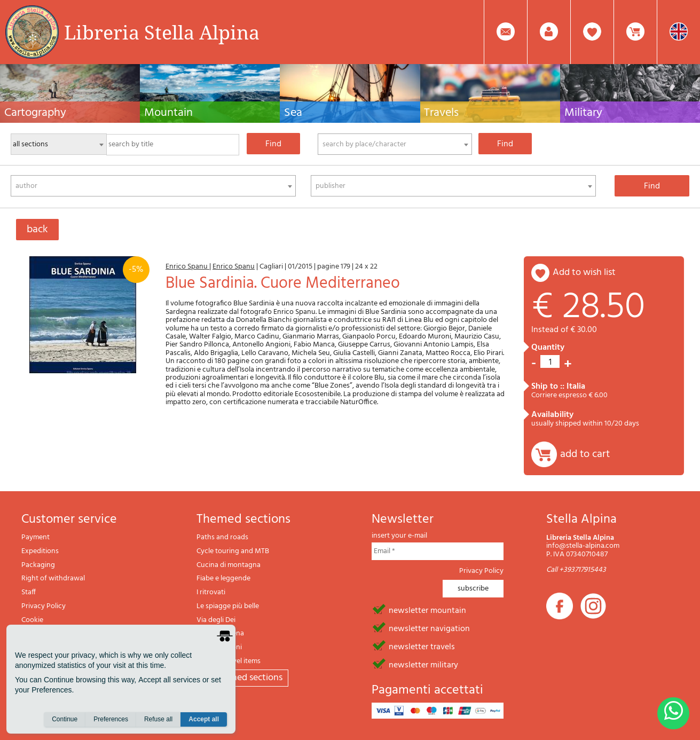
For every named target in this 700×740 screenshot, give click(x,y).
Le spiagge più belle (228, 606)
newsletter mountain (427, 610)
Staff (29, 592)
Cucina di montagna (229, 565)
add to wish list (584, 273)
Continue (65, 719)
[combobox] (395, 144)
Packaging (38, 565)
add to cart (585, 454)
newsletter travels (422, 646)
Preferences (111, 719)
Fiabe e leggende (223, 578)
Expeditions (40, 551)
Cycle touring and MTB (233, 551)
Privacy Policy (44, 606)
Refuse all (158, 719)
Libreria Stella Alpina (162, 32)
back (37, 230)
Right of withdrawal (53, 578)
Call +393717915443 (576, 570)
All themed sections (242, 678)
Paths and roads (222, 537)
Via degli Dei (216, 620)
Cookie (32, 620)
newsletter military (423, 664)
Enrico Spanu (187, 267)
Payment (36, 537)
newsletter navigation (429, 628)
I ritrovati (211, 592)
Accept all (204, 719)
